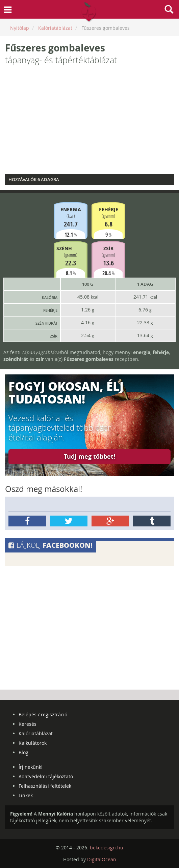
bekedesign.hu (107, 848)
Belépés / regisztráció (43, 714)
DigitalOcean (102, 859)
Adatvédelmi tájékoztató (46, 776)
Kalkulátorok (33, 743)
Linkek (26, 795)
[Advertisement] (89, 122)
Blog (23, 752)
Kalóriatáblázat (36, 733)
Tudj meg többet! (89, 457)
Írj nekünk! (31, 767)
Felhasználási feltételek (45, 786)
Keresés (28, 724)
